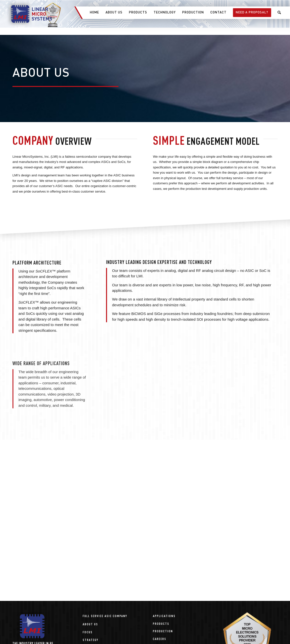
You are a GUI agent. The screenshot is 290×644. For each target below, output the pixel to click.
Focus (88, 632)
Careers (160, 639)
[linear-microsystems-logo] (29, 14)
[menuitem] (94, 13)
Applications (164, 616)
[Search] (279, 13)
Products (161, 623)
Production (163, 631)
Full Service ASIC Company (105, 616)
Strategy (90, 640)
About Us (90, 624)
